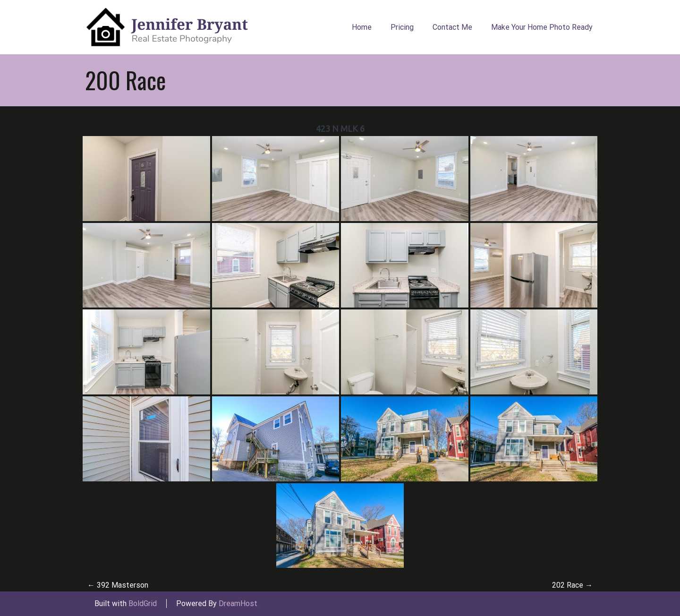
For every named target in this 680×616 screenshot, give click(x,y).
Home (362, 27)
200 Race (125, 80)
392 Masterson (118, 585)
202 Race (572, 585)
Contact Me (452, 27)
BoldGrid (143, 603)
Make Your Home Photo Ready (542, 27)
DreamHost (238, 603)
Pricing (402, 27)
